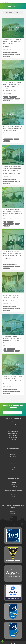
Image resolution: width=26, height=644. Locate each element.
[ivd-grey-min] (13, 536)
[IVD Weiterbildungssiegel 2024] (13, 611)
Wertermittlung (13, 436)
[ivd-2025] (13, 630)
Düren (13, 460)
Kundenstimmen (13, 438)
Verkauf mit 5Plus (13, 422)
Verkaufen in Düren (13, 430)
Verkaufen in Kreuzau (13, 432)
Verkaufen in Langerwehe (13, 424)
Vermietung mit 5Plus (13, 434)
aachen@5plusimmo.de (14, 517)
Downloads (13, 483)
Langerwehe (13, 454)
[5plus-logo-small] (5, 2)
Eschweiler (13, 456)
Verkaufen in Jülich (13, 428)
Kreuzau (13, 462)
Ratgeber (13, 485)
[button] (24, 2)
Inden (13, 452)
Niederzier (13, 464)
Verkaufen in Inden (13, 426)
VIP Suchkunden (13, 487)
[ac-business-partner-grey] (13, 555)
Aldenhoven (13, 466)
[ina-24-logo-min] (13, 574)
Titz (13, 470)
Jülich (13, 458)
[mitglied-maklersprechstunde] (13, 592)
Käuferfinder (13, 439)
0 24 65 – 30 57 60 (15, 515)
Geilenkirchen (13, 468)
